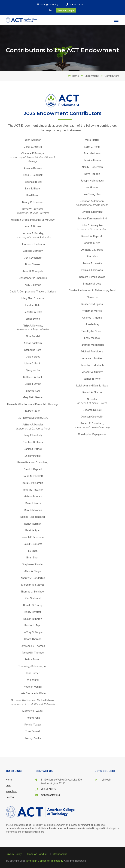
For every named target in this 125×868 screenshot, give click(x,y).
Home (73, 76)
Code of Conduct (37, 854)
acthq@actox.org (47, 4)
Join (8, 785)
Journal (10, 797)
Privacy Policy (14, 854)
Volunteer (11, 791)
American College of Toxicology (45, 861)
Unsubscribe (60, 854)
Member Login (66, 10)
